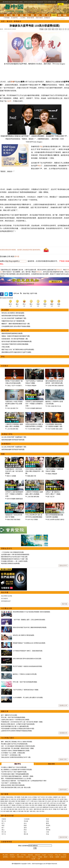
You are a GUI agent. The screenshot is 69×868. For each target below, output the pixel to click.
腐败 (61, 801)
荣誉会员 (59, 270)
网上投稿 (5, 855)
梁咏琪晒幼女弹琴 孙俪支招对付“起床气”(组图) (16, 352)
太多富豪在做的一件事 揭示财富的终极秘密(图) (15, 554)
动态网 (33, 859)
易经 (11, 811)
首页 (5, 15)
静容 (25, 830)
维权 (61, 805)
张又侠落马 (5, 598)
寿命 (38, 811)
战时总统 (63, 519)
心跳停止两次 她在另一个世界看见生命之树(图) (15, 720)
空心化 (59, 406)
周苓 (3, 825)
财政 (4, 805)
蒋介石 (51, 809)
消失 (56, 406)
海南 (8, 519)
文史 (49, 15)
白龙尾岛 (32, 807)
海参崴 (13, 805)
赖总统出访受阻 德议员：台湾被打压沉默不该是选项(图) (18, 724)
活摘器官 (55, 797)
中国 (8, 408)
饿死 (34, 429)
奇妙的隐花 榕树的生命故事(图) (10, 563)
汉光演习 (29, 799)
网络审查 (10, 807)
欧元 (55, 803)
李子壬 (4, 834)
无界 (39, 859)
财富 (7, 805)
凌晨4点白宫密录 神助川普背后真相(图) (13, 785)
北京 (24, 805)
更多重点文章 (63, 705)
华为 (58, 801)
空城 (11, 429)
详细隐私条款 (41, 4)
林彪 (62, 809)
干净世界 (12, 857)
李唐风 (48, 825)
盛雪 (25, 828)
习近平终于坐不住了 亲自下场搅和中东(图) (14, 772)
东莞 (31, 429)
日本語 (64, 855)
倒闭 (14, 429)
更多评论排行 (63, 790)
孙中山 (47, 809)
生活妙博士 (15, 18)
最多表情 (51, 764)
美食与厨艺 (39, 18)
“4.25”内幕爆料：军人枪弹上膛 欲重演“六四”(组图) (28, 697)
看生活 (9, 21)
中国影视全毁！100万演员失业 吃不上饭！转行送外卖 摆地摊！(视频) (22, 722)
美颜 (29, 476)
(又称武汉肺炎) (10, 797)
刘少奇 (65, 809)
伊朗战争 (34, 386)
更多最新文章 (63, 733)
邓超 (41, 147)
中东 (49, 429)
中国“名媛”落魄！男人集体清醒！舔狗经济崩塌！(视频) (17, 748)
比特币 (45, 803)
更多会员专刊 (63, 566)
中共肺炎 (3, 797)
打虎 (67, 801)
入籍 (19, 809)
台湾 (17, 805)
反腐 (64, 801)
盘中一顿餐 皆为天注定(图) (9, 715)
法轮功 (5, 807)
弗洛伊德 (51, 799)
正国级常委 (60, 386)
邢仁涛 (4, 832)
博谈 (32, 15)
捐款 (18, 855)
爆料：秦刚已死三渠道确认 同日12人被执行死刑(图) (17, 742)
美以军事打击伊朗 (7, 596)
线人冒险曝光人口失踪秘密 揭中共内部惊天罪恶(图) (16, 770)
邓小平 (59, 809)
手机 (25, 811)
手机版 (42, 29)
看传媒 (51, 857)
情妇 (56, 801)
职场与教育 (31, 18)
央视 (60, 807)
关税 (10, 801)
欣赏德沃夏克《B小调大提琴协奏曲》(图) (15, 339)
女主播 (56, 807)
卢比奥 (22, 797)
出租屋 (38, 429)
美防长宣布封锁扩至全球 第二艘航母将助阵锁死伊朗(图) (30, 627)
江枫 (47, 832)
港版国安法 (24, 799)
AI (11, 476)
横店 (8, 476)
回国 (16, 809)
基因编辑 (53, 805)
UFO (55, 799)
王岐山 (9, 386)
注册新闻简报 (7, 842)
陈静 (25, 825)
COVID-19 (30, 797)
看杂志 (34, 857)
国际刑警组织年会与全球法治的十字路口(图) (14, 557)
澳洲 (35, 809)
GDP (29, 519)
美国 (22, 15)
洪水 (15, 799)
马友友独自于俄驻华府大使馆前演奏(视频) (15, 344)
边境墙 (13, 801)
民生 (25, 809)
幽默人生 (16, 811)
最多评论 (18, 764)
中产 (10, 805)
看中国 (15, 8)
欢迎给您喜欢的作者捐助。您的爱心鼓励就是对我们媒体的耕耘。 (21, 250)
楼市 (2, 805)
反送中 (49, 801)
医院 (14, 408)
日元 (58, 803)
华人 (62, 807)
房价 (33, 805)
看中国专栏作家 (7, 816)
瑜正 (25, 832)
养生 (43, 811)
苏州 (28, 408)
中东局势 (53, 429)
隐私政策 (38, 855)
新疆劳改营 (46, 807)
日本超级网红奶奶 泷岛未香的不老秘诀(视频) (16, 326)
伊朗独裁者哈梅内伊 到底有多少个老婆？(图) (14, 559)
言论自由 (51, 807)
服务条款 (31, 855)
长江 (10, 799)
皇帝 (4, 811)
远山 (25, 823)
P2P (46, 805)
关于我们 (24, 855)
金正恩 (62, 799)
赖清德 (2, 801)
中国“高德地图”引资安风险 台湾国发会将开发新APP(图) (18, 729)
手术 (17, 408)
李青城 (48, 830)
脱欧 (30, 803)
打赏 (49, 29)
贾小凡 (4, 821)
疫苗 (12, 799)
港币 (60, 803)
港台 (27, 15)
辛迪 (47, 834)
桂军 (40, 809)
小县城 (52, 406)
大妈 (30, 805)
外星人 (34, 811)
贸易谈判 (23, 801)
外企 (32, 519)
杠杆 (39, 803)
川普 (15, 797)
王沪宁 (28, 801)
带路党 (29, 386)
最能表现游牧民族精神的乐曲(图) (12, 333)
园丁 (3, 828)
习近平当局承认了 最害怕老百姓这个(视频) (26, 690)
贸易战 (35, 797)
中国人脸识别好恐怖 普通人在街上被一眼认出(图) (16, 787)
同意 (61, 4)
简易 (47, 819)
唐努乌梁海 (23, 807)
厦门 (49, 497)
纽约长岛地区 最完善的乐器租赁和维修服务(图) (17, 341)
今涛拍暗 (27, 819)
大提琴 (9, 101)
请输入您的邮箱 (23, 846)
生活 (54, 15)
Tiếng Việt (58, 855)
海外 (28, 809)
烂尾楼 (36, 519)
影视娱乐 (47, 18)
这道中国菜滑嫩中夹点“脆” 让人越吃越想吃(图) (15, 726)
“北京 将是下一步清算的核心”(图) (11, 755)
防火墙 (58, 805)
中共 (58, 799)
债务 (36, 803)
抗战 (43, 809)
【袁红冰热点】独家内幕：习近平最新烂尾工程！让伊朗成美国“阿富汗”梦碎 (24, 781)
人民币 (51, 803)
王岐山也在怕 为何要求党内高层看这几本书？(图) (16, 757)
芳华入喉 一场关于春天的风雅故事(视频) (25, 682)
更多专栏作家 (63, 837)
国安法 (6, 799)
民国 (38, 809)
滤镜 (32, 476)
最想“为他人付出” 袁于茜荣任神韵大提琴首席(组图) (18, 350)
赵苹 (47, 828)
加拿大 (27, 803)
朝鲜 (23, 803)
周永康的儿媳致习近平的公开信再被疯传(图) (14, 744)
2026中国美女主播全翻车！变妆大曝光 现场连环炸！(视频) (34, 471)
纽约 (38, 15)
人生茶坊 (23, 18)
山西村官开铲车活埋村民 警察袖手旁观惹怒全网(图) (16, 731)
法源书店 (28, 857)
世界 (43, 15)
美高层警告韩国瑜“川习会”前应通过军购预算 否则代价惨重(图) (31, 612)
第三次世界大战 (52, 519)
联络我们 (12, 855)
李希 (53, 386)
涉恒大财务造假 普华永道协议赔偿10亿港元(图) (27, 659)
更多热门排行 (63, 759)
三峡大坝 (63, 797)
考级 (39, 166)
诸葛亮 (8, 811)
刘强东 (27, 805)
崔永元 (36, 801)
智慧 (19, 811)
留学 (5, 809)
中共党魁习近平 (20, 386)
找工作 (52, 497)
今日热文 (5, 366)
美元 (41, 803)
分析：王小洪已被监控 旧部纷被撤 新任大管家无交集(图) (18, 746)
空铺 (11, 519)
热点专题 (5, 592)
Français (51, 855)
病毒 (26, 797)
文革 (40, 811)
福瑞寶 (57, 857)
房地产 (64, 803)
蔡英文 (20, 805)
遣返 (10, 809)
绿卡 (22, 809)
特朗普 (18, 797)
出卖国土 (50, 797)
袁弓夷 (19, 799)
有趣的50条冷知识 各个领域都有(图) (13, 321)
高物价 (18, 519)
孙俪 (12, 82)
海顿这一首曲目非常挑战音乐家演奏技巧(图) (16, 336)
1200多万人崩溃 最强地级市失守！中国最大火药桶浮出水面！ (34, 404)
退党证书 (64, 857)
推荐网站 (5, 857)
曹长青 (26, 834)
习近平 (13, 386)
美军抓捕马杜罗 (6, 601)
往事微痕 (34, 799)
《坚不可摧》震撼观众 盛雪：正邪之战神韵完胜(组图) (29, 620)
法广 (14, 803)
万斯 (16, 801)
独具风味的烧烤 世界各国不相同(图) (13, 316)
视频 (65, 15)
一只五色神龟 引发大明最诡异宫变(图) (12, 552)
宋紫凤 (4, 819)
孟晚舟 (6, 801)
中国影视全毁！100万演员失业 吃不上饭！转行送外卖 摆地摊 (14, 471)
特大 (60, 29)
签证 (13, 809)
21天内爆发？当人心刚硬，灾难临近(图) (13, 753)
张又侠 (43, 797)
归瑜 (47, 821)
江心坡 (37, 807)
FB (21, 803)
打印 (57, 29)
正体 (46, 29)
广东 (28, 429)
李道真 (26, 821)
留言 (53, 29)
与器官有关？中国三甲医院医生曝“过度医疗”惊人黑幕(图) (14, 404)
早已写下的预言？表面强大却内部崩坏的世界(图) (27, 666)
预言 (58, 519)
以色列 (60, 429)
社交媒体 (18, 803)
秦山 (3, 830)
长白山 (28, 807)
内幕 (43, 801)
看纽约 (46, 857)
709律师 (65, 805)
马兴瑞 (49, 386)
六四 (46, 797)
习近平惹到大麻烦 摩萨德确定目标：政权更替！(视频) (17, 776)
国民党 (44, 799)
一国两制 (10, 803)
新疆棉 (2, 799)
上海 (8, 429)
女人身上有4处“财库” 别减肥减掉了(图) (14, 318)
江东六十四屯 (16, 807)
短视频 (14, 476)
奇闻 (59, 15)
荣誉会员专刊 (7, 549)
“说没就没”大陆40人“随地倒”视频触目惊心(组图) (15, 751)
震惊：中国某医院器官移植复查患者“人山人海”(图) (16, 778)
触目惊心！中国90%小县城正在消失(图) (25, 674)
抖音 (35, 476)
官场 (16, 15)
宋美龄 (55, 809)
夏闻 (47, 823)
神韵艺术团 (20, 857)
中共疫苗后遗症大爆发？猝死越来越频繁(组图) (15, 774)
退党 (48, 799)
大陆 (11, 15)
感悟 (22, 811)
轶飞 (3, 823)
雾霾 (49, 805)
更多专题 (65, 604)
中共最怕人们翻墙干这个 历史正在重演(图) (14, 767)
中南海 (40, 801)
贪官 (53, 801)
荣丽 (56, 386)
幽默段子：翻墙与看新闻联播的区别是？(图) (16, 324)
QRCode (16, 293)
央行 (33, 803)
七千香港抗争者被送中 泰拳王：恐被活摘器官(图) (28, 651)
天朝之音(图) (6, 347)
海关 (8, 809)
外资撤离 (33, 408)
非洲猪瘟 (40, 805)
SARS (41, 807)
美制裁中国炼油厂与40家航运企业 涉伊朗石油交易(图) (29, 643)
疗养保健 (7, 18)
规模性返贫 (39, 408)
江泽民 (32, 801)
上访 (2, 807)
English (44, 855)
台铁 (59, 797)
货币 (48, 803)
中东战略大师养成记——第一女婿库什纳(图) (14, 561)
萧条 (17, 429)
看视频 (40, 857)
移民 (65, 807)
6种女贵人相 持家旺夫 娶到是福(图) (13, 313)
